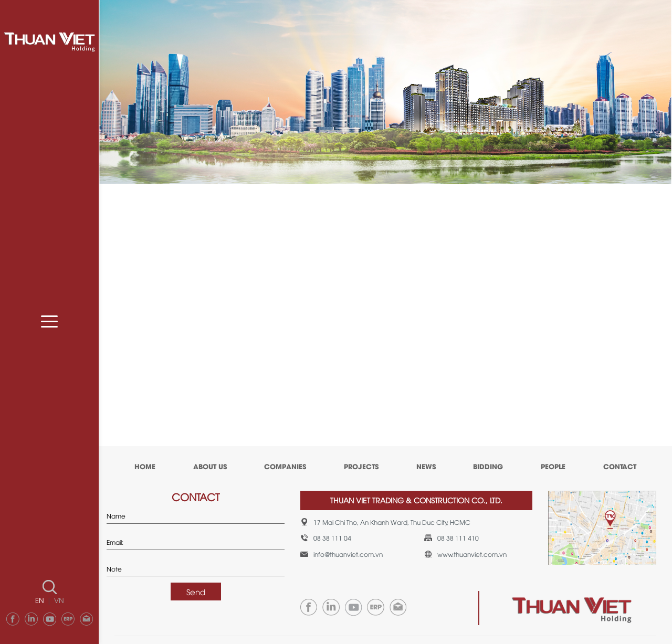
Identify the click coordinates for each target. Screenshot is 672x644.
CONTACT (620, 466)
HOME (145, 466)
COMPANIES (285, 466)
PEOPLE (553, 466)
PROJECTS (361, 466)
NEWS (426, 466)
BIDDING (488, 466)
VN (59, 600)
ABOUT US (210, 466)
